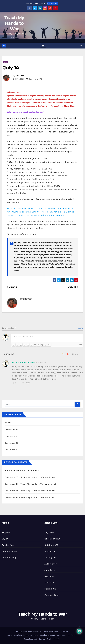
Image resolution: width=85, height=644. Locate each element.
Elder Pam (20, 76)
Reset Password (31, 639)
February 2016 (51, 595)
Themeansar (63, 631)
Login (80, 328)
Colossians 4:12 (35, 79)
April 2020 (50, 551)
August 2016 (51, 564)
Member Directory (48, 635)
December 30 (11, 436)
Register (6, 533)
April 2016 (49, 583)
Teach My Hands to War (14, 23)
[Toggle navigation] (43, 46)
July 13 (73, 287)
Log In (36, 635)
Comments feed (10, 551)
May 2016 (49, 576)
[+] (49, 345)
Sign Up (42, 639)
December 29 (11, 443)
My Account (61, 635)
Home (9, 635)
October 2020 (51, 545)
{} (45, 345)
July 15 (12, 287)
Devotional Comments (23, 635)
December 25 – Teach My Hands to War (25, 491)
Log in (5, 539)
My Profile (72, 635)
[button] (81, 45)
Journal (8, 423)
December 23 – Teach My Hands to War (25, 477)
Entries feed (8, 545)
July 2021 (49, 533)
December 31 (11, 429)
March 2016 (50, 589)
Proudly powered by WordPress (29, 631)
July (6, 62)
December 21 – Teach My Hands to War (24, 484)
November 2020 (52, 539)
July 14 (11, 68)
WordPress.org (9, 558)
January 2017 (51, 558)
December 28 (11, 450)
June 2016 (49, 570)
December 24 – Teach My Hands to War (25, 497)
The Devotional (53, 639)
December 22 (34, 470)
